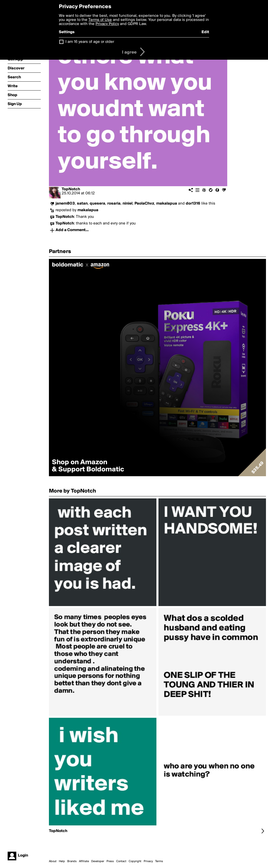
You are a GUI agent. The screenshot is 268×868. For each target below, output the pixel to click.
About (53, 861)
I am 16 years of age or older (90, 42)
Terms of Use (100, 20)
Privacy (148, 861)
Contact (121, 861)
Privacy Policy (107, 24)
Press (110, 861)
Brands (72, 861)
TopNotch (71, 189)
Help (62, 861)
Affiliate (84, 861)
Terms (159, 861)
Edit (205, 32)
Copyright (135, 861)
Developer (98, 861)
